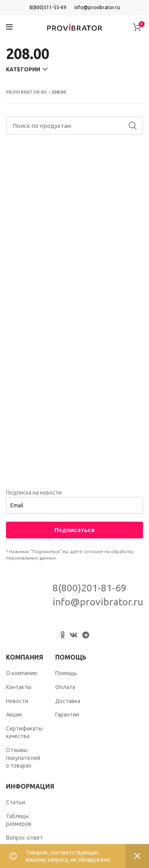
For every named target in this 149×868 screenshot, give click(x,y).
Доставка (68, 701)
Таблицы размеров (19, 820)
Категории (23, 69)
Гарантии (67, 715)
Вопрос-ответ (24, 838)
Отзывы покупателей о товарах (23, 758)
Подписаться (74, 530)
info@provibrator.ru (97, 7)
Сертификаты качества (24, 732)
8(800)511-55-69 (48, 7)
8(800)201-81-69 (89, 588)
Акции (14, 715)
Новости (17, 701)
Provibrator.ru (26, 92)
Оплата (65, 687)
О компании (21, 673)
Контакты (19, 687)
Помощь (66, 673)
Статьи (15, 802)
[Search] (74, 126)
